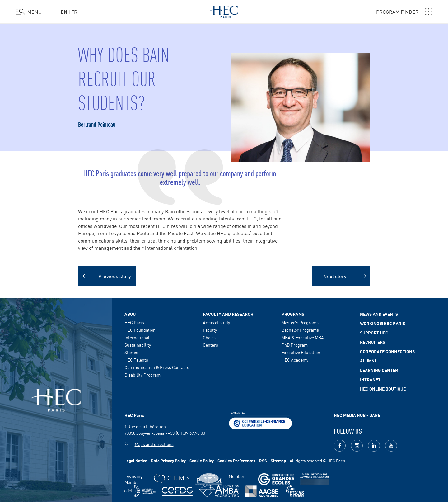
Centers (210, 345)
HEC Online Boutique (383, 389)
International (137, 337)
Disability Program (142, 375)
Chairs (209, 337)
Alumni (368, 361)
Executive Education (301, 352)
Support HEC (374, 333)
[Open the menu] (29, 12)
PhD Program (295, 345)
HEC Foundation (140, 330)
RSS (263, 460)
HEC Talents (136, 360)
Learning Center (379, 370)
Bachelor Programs (300, 330)
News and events (379, 314)
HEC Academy (295, 360)
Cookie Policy (202, 460)
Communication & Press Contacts (157, 367)
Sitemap (278, 460)
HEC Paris (134, 322)
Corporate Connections (387, 351)
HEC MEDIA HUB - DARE (357, 415)
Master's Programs (300, 322)
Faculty (210, 330)
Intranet (370, 379)
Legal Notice (136, 460)
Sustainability (138, 345)
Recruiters (373, 342)
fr (74, 12)
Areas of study (216, 322)
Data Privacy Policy (168, 460)
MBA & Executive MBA (303, 337)
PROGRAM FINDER (404, 12)
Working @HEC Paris (383, 323)
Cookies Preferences (236, 460)
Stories (131, 352)
